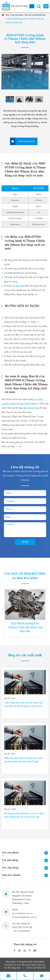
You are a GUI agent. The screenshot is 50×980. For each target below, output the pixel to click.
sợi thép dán (18, 286)
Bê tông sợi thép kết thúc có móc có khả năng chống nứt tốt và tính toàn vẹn (24, 815)
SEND (25, 542)
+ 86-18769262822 (21, 931)
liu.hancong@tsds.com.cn (24, 917)
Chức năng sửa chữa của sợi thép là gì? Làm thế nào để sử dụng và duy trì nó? (24, 704)
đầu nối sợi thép (32, 408)
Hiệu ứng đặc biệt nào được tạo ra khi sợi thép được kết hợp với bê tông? (23, 760)
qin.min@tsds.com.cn (22, 913)
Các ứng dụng (10, 867)
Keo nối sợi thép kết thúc (35, 15)
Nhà (7, 15)
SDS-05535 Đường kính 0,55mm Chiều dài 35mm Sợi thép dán (25, 627)
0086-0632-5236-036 (22, 927)
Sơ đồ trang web (12, 968)
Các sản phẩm (17, 15)
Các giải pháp (10, 860)
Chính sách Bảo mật (36, 968)
